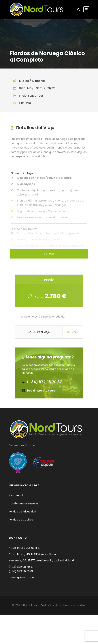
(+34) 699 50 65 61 (21, 571)
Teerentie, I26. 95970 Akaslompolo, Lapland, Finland (41, 561)
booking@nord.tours (41, 391)
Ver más (49, 254)
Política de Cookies (21, 520)
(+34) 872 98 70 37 (44, 382)
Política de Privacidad (22, 512)
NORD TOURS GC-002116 (24, 548)
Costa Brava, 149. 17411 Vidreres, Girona (33, 554)
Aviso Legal (16, 495)
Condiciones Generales (24, 504)
